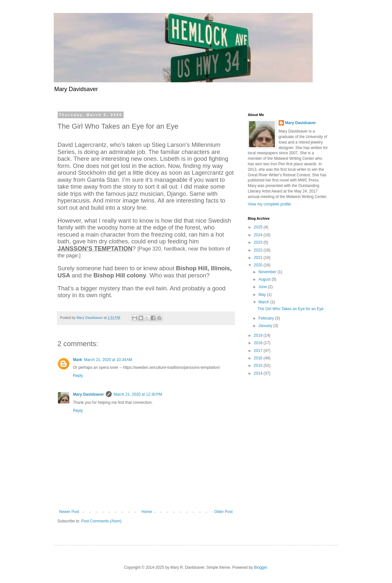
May (263, 295)
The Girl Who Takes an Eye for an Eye (290, 309)
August (265, 279)
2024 (259, 235)
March (264, 302)
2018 (259, 343)
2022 (259, 250)
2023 (259, 242)
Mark (78, 360)
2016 (259, 358)
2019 (259, 335)
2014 (259, 373)
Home (147, 512)
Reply (78, 376)
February (267, 318)
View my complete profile (269, 204)
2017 (259, 351)
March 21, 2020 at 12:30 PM (138, 394)
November (268, 272)
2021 (259, 258)
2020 (259, 265)
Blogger (260, 567)
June (263, 287)
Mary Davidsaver (89, 394)
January (266, 326)
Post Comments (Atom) (101, 521)
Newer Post (69, 512)
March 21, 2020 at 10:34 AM (108, 360)
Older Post (224, 512)
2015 (259, 366)
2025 (259, 227)
